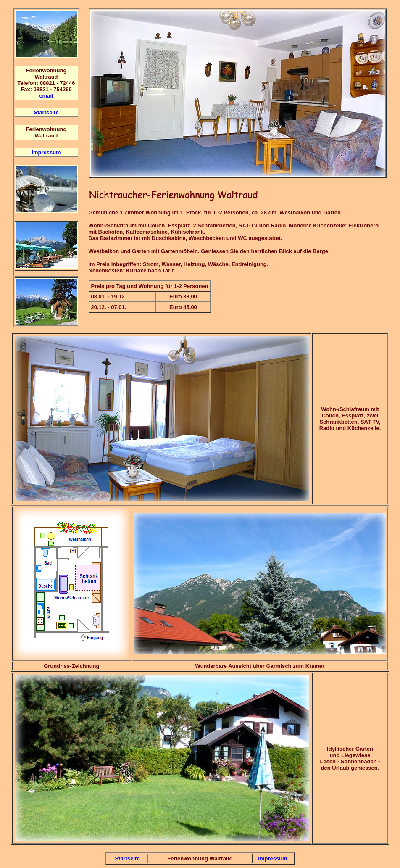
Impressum (46, 152)
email (46, 96)
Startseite (46, 112)
